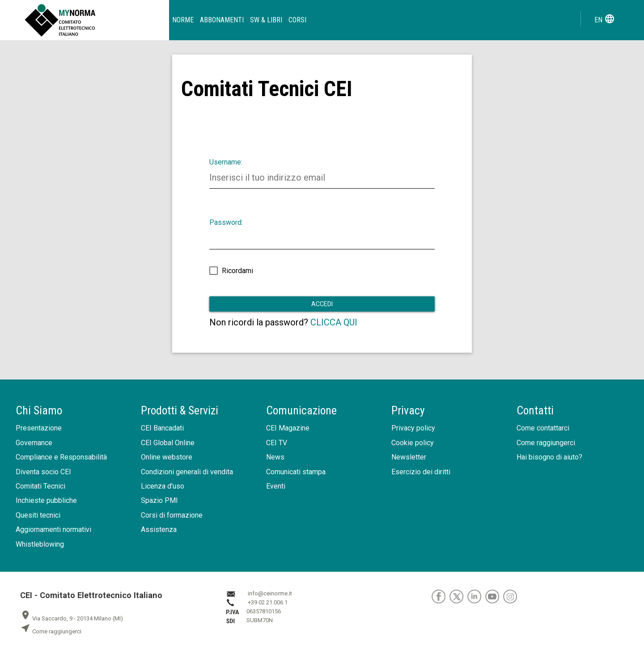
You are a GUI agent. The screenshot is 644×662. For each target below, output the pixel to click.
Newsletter (409, 457)
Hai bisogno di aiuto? (549, 457)
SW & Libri (266, 20)
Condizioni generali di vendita (187, 472)
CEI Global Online (168, 443)
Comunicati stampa (296, 472)
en (605, 19)
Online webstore (167, 457)
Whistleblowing (40, 544)
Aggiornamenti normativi (53, 529)
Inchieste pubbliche (46, 500)
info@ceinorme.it (270, 594)
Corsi (297, 20)
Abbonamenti (222, 20)
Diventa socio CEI (43, 472)
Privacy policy (413, 428)
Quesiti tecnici (38, 515)
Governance (34, 443)
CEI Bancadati (162, 428)
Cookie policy (413, 443)
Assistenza (159, 529)
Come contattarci (543, 428)
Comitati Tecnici (40, 486)
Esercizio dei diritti (421, 472)
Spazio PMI (159, 500)
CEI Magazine (288, 428)
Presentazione (39, 428)
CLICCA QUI (334, 322)
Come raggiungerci (546, 443)
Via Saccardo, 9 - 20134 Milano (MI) (72, 618)
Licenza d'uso (163, 486)
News (275, 457)
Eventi (276, 486)
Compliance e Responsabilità (61, 457)
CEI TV (277, 443)
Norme (183, 20)
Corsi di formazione (172, 515)
